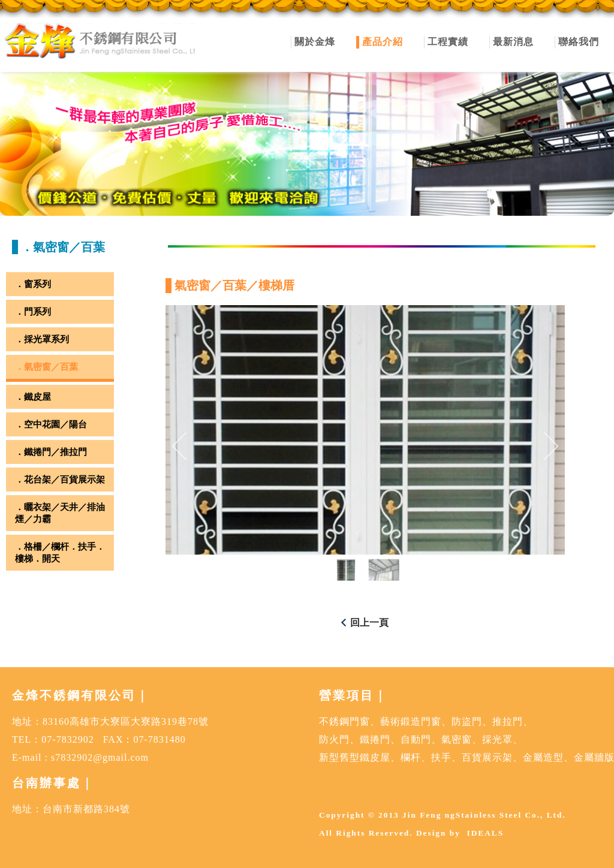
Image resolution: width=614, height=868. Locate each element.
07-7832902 (67, 739)
